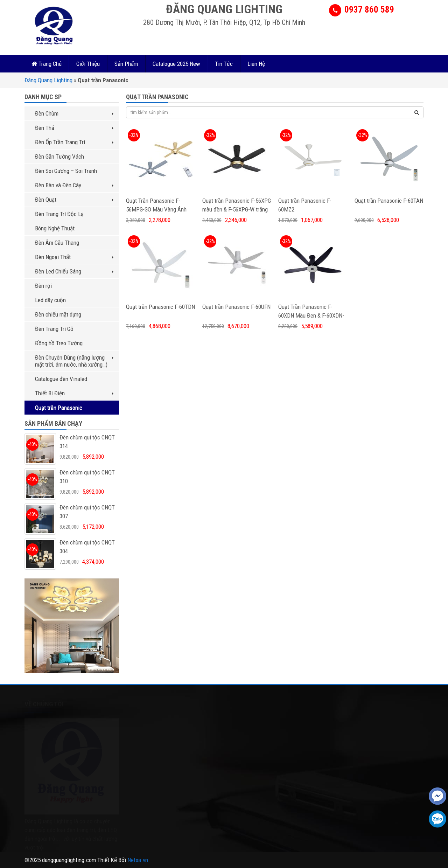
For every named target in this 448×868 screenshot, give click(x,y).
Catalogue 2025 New (176, 64)
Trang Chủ (47, 64)
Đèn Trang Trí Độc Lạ (59, 214)
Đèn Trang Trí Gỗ (54, 329)
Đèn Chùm (74, 113)
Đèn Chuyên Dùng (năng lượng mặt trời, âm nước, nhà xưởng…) (74, 361)
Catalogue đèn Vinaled (61, 379)
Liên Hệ (256, 64)
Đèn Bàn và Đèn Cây (74, 185)
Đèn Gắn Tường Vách (59, 157)
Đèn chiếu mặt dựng (58, 314)
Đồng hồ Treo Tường (59, 343)
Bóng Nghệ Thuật (55, 228)
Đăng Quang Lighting (48, 80)
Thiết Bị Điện (74, 393)
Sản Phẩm (126, 64)
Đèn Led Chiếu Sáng (74, 271)
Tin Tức (224, 64)
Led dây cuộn (50, 300)
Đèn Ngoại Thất (74, 257)
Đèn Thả (74, 128)
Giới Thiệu (88, 64)
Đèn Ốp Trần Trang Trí (74, 142)
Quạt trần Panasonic (59, 408)
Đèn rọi (43, 286)
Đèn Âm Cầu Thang (57, 243)
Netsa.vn (138, 860)
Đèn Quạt (74, 200)
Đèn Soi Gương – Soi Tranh (66, 171)
